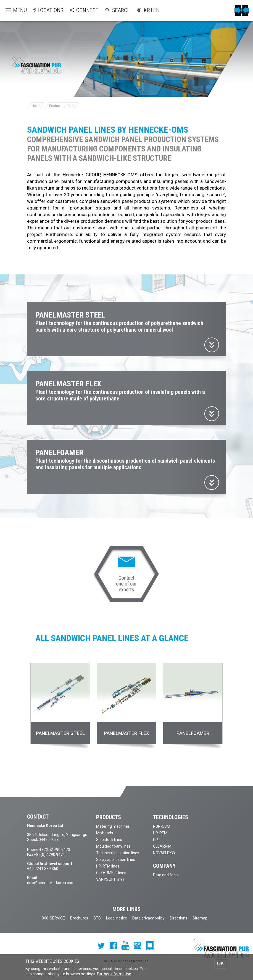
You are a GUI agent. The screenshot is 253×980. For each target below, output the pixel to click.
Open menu (11, 10)
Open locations (43, 10)
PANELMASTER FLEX (126, 733)
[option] (60, 706)
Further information (114, 975)
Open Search (112, 10)
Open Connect (79, 10)
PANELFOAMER (193, 733)
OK (221, 964)
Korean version (148, 10)
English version (155, 10)
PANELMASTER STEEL (60, 733)
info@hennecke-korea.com (51, 883)
